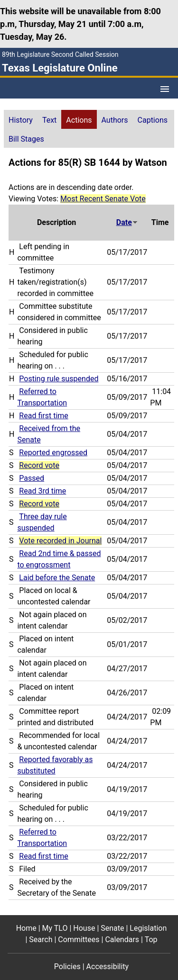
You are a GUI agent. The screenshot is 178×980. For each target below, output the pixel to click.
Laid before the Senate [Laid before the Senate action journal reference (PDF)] (57, 578)
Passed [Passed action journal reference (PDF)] (32, 478)
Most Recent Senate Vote (103, 199)
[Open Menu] (165, 89)
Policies (67, 967)
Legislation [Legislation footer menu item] (148, 928)
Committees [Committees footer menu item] (79, 940)
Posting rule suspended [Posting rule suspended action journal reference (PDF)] (59, 379)
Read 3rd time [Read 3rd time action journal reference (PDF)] (42, 491)
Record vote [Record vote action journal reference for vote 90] (39, 465)
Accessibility (108, 967)
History (21, 120)
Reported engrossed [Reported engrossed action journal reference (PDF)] (53, 453)
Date (127, 222)
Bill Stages (26, 139)
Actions (79, 120)
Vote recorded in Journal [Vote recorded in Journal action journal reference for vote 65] (60, 541)
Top (151, 940)
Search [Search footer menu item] (41, 940)
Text (49, 120)
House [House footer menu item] (84, 928)
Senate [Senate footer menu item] (112, 928)
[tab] (21, 119)
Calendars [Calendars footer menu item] (122, 940)
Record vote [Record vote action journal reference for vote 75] (39, 504)
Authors (115, 120)
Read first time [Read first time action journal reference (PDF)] (43, 416)
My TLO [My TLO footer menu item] (55, 928)
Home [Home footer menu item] (26, 928)
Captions (153, 120)
